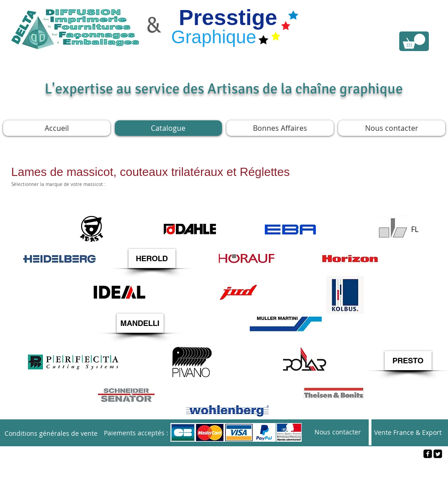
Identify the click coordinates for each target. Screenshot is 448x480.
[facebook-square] (428, 454)
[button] (152, 258)
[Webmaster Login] (224, 469)
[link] (414, 41)
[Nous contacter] (338, 432)
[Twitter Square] (438, 454)
